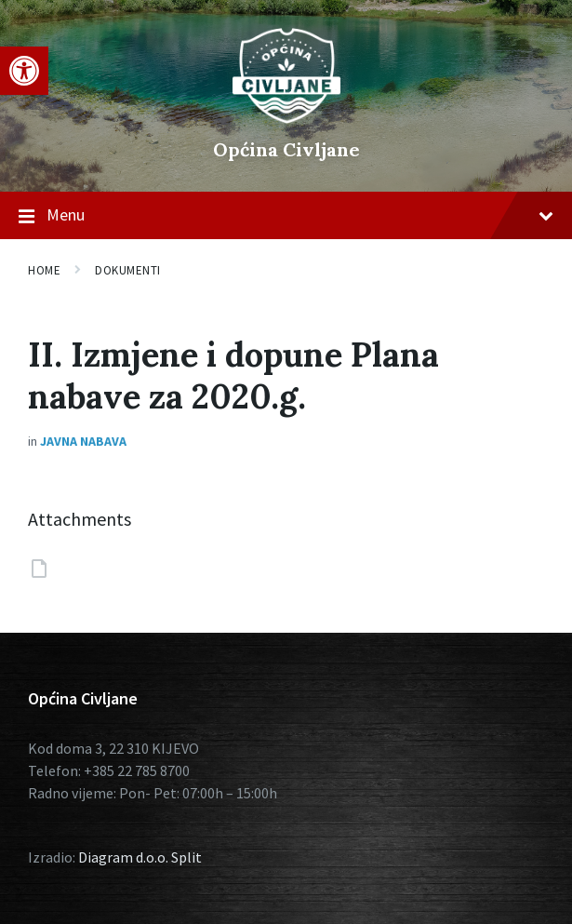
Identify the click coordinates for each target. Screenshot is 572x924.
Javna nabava (83, 441)
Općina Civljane (286, 149)
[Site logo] (286, 118)
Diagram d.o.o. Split (140, 857)
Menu (286, 216)
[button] (24, 71)
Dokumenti (128, 270)
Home (44, 270)
